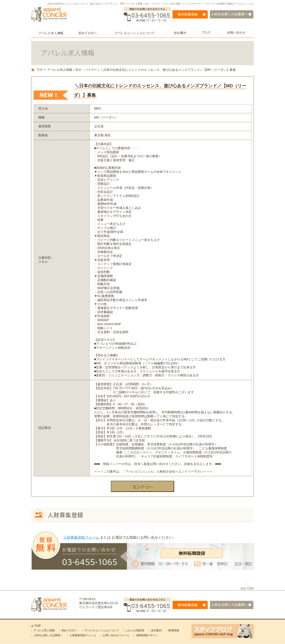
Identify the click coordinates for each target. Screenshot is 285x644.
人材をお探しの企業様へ (48, 635)
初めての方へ (69, 630)
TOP (40, 70)
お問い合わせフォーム (116, 635)
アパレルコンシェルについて (102, 630)
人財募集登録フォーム (81, 537)
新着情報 (174, 630)
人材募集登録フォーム (83, 635)
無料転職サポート (147, 635)
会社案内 (156, 630)
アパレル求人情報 (44, 630)
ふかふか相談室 (135, 630)
